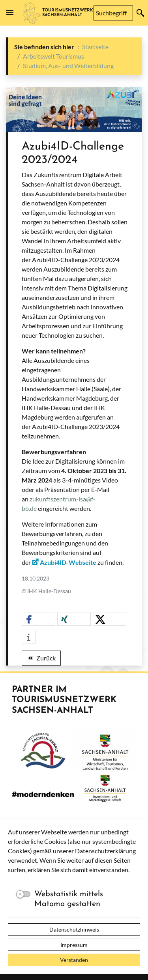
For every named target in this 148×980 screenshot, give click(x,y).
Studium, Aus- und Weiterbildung (68, 66)
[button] (38, 619)
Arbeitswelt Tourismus (53, 56)
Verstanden (74, 960)
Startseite (95, 47)
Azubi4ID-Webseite (68, 562)
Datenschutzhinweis (74, 929)
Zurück (41, 659)
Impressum (74, 945)
